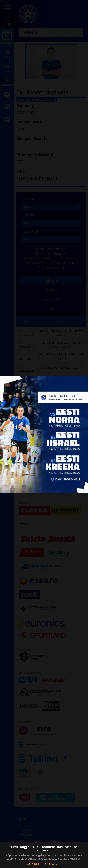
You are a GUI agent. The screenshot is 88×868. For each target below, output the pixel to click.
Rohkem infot (53, 864)
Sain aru (33, 864)
